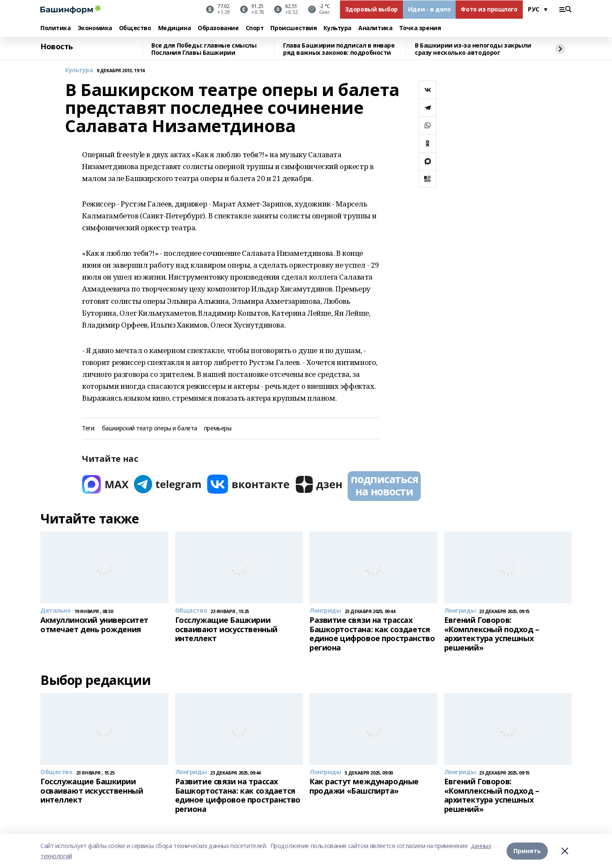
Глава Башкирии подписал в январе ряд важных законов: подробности (339, 49)
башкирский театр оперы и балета (150, 428)
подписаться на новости (384, 485)
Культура (337, 28)
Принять (527, 851)
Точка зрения (420, 28)
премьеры (218, 428)
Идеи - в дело (429, 9)
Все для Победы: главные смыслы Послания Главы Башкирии (204, 49)
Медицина (175, 28)
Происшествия (293, 28)
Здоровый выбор (371, 9)
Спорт (255, 28)
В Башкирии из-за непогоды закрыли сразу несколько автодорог (473, 49)
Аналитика (375, 28)
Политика (56, 28)
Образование (218, 28)
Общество (135, 28)
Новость (57, 47)
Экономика (95, 28)
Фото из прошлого (489, 9)
